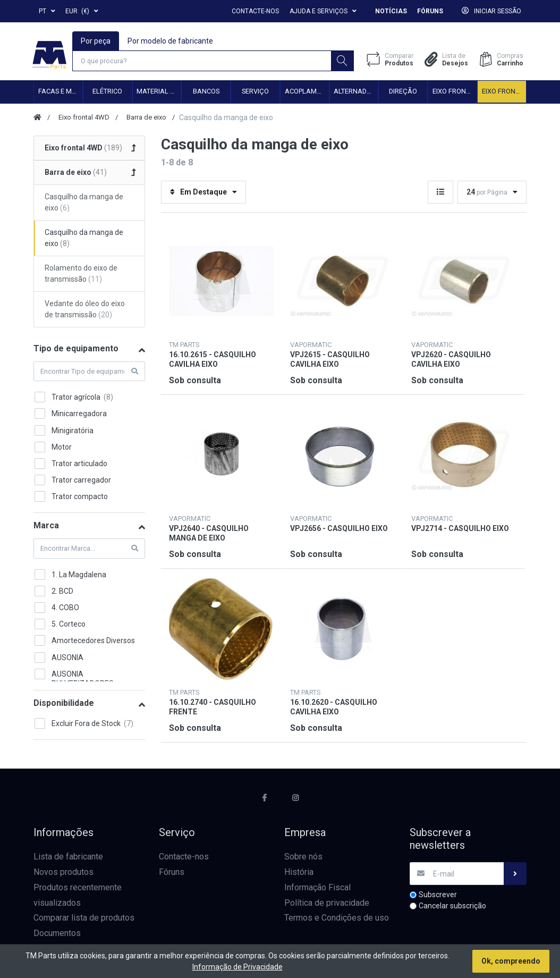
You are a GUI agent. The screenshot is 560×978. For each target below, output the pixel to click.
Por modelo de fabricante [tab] (171, 40)
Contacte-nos (255, 11)
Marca (46, 527)
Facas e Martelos (60, 93)
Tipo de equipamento (76, 349)
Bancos (206, 93)
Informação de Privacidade (237, 967)
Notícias (391, 11)
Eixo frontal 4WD (504, 93)
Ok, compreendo (511, 961)
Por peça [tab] (96, 40)
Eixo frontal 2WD (455, 93)
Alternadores (356, 93)
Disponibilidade (64, 704)
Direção (403, 93)
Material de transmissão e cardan (159, 93)
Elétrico (107, 93)
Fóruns (430, 11)
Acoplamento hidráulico (307, 93)
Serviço (255, 93)
